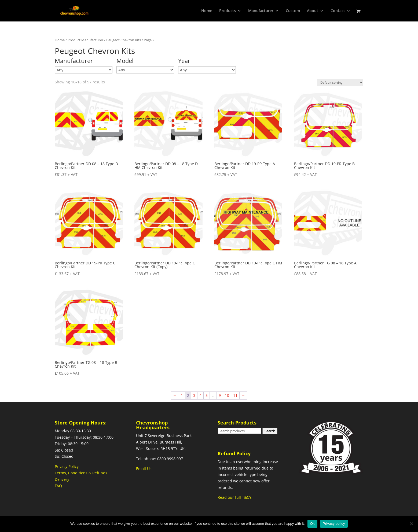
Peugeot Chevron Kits (124, 40)
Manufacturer (261, 11)
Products (228, 11)
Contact (338, 11)
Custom (293, 11)
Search (270, 431)
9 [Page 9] (220, 395)
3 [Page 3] (194, 395)
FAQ (58, 486)
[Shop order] (340, 82)
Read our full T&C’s (235, 497)
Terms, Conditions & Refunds (81, 473)
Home (207, 11)
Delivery (62, 479)
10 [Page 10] (227, 395)
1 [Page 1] (182, 395)
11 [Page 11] (235, 395)
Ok (312, 524)
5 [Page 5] (207, 395)
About (313, 11)
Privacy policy (334, 524)
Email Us (144, 469)
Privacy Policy (67, 466)
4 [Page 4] (200, 395)
